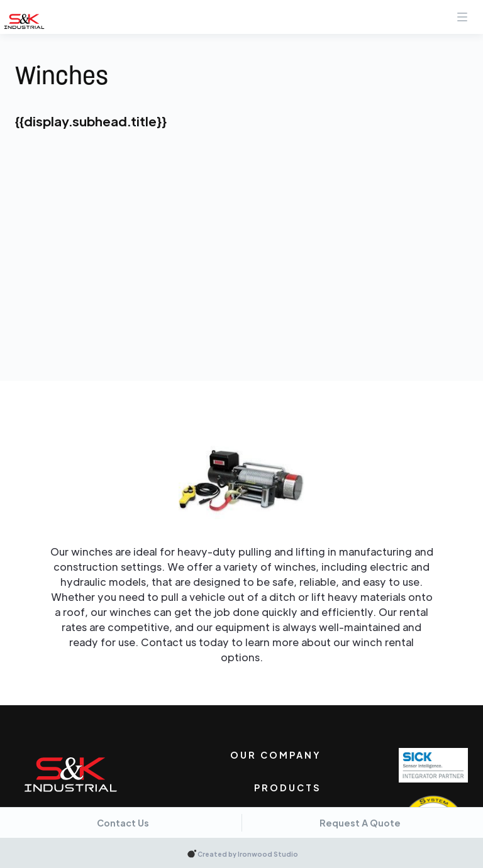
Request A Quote (360, 823)
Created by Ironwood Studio (248, 854)
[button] (462, 13)
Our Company (276, 755)
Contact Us (123, 823)
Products (288, 788)
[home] (24, 21)
